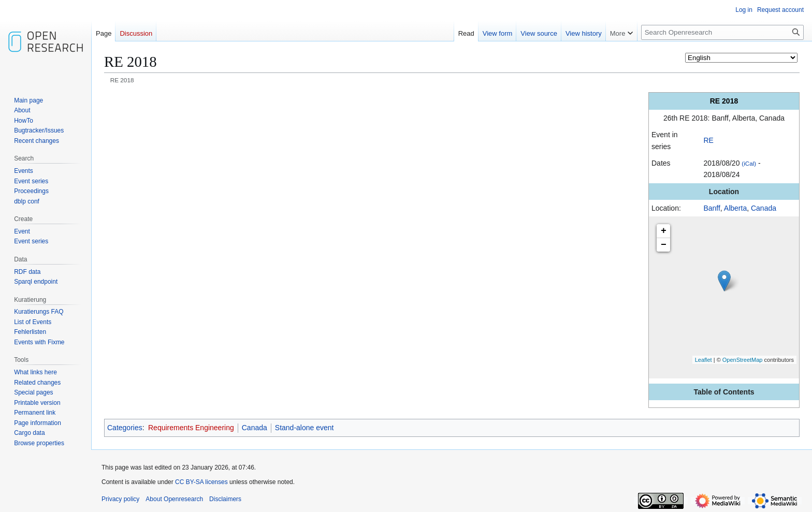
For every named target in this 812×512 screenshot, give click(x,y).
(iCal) (749, 163)
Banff (712, 208)
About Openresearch (174, 499)
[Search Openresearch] (722, 32)
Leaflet (704, 360)
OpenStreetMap (743, 360)
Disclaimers (225, 499)
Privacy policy (120, 499)
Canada (764, 208)
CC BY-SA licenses (201, 482)
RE (708, 140)
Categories (125, 428)
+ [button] (664, 231)
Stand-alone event (304, 428)
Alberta (735, 208)
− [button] (664, 245)
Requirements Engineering (191, 428)
